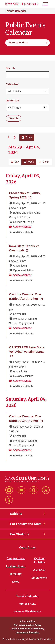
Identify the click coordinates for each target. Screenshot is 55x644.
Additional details (23, 232)
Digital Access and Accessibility (27, 629)
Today (27, 137)
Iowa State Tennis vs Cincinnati (28, 248)
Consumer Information (27, 632)
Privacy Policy (28, 621)
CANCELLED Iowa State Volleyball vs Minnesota (28, 349)
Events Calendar (16, 11)
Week (29, 162)
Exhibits (16, 514)
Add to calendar (20, 227)
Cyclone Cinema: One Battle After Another (28, 296)
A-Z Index (39, 570)
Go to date (12, 101)
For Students (20, 534)
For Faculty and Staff (26, 524)
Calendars (12, 84)
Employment (39, 578)
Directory (16, 574)
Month (44, 162)
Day (15, 162)
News (16, 582)
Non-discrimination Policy (27, 625)
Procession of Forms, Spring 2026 (28, 195)
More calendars (18, 43)
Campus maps (16, 558)
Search (10, 68)
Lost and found (16, 566)
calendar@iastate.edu (28, 611)
